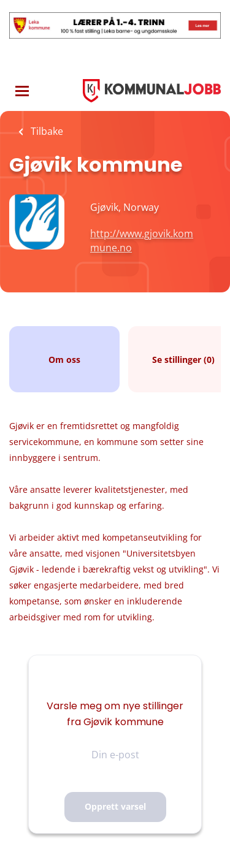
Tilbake (46, 131)
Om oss (64, 360)
